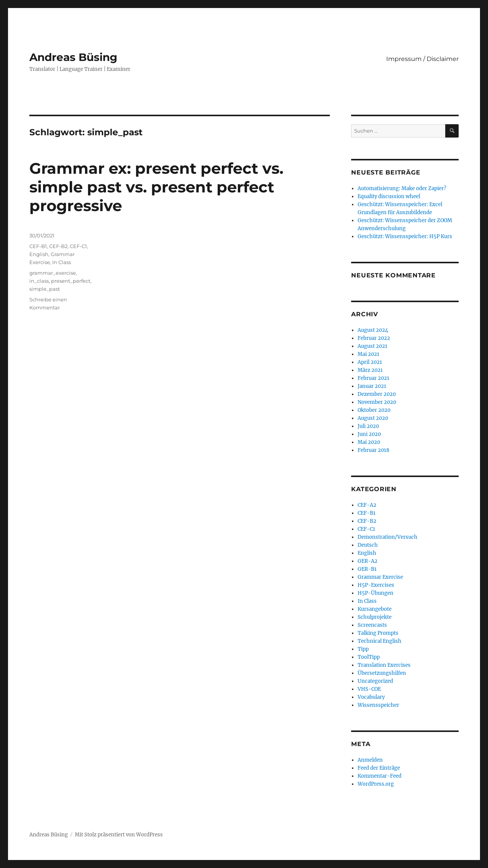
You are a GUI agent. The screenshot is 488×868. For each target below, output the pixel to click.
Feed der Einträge (379, 768)
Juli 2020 (368, 426)
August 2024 (373, 330)
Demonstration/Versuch (388, 537)
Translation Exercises (384, 665)
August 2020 (373, 418)
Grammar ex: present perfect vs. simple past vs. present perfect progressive (156, 187)
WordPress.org (376, 784)
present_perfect (71, 281)
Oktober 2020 (374, 410)
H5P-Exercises (376, 585)
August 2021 (372, 346)
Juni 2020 (369, 434)
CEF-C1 (78, 246)
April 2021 (370, 362)
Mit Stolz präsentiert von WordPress (119, 835)
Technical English (380, 641)
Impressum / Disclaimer (422, 59)
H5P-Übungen (376, 593)
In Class (62, 262)
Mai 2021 (368, 354)
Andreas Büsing (73, 57)
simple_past (45, 289)
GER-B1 (367, 569)
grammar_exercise (53, 273)
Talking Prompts (378, 633)
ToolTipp (369, 657)
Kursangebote (375, 609)
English (39, 254)
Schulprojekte (375, 617)
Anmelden (370, 760)
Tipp (363, 649)
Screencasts (372, 625)
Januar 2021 (372, 386)
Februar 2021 (373, 378)
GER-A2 (368, 561)
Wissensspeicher (378, 705)
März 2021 (370, 370)
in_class (39, 281)
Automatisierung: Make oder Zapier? (402, 188)
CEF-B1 (38, 246)
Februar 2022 (374, 338)
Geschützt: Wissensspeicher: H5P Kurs (405, 236)
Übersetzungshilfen (382, 673)
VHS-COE (369, 689)
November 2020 (377, 402)
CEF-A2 (367, 505)
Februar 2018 (373, 450)
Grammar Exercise (380, 577)
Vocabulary (371, 697)
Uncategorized (375, 681)
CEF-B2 (58, 246)
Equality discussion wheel (389, 196)
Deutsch (368, 545)
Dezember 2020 (377, 394)
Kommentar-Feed (380, 776)
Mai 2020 (369, 442)
